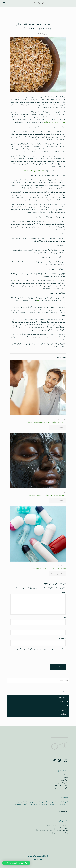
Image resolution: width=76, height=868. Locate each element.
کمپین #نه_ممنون (60, 710)
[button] (16, 863)
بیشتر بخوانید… (63, 811)
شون (39, 300)
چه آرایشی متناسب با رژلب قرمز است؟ (55, 833)
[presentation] (48, 658)
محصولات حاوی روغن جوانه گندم (54, 122)
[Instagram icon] (38, 860)
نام (65, 618)
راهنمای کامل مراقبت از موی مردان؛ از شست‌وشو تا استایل (47, 422)
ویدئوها (64, 714)
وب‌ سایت (62, 638)
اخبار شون (63, 697)
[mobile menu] (4, 3)
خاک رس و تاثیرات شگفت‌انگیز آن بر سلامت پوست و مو (47, 495)
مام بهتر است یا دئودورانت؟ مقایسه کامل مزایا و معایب (48, 568)
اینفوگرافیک (62, 702)
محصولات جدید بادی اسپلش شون (57, 825)
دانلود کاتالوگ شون (62, 785)
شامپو (16, 281)
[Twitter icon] (41, 860)
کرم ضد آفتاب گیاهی (61, 828)
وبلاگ (66, 778)
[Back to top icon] (38, 850)
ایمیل (64, 628)
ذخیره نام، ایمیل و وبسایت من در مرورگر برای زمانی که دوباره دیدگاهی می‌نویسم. (37, 649)
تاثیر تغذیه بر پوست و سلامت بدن (33, 171)
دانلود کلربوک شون (62, 788)
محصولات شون (63, 783)
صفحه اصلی (64, 775)
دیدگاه (63, 592)
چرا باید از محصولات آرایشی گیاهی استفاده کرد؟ (52, 830)
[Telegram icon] (35, 860)
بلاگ (64, 706)
